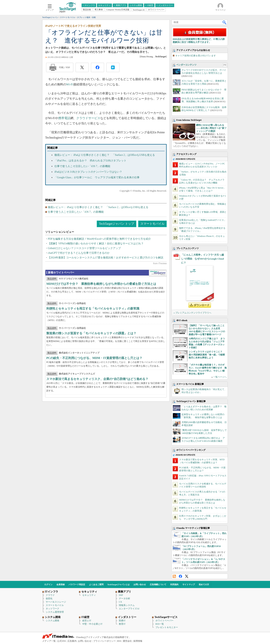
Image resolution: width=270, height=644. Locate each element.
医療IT (122, 621)
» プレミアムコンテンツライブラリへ (192, 313)
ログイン (48, 584)
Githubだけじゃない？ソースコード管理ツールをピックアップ (84, 248)
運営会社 (127, 641)
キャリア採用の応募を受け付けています (196, 56)
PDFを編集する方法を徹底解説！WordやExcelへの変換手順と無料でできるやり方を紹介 (99, 239)
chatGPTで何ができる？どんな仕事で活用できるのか (79, 253)
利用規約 (174, 584)
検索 (225, 22)
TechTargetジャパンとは (119, 584)
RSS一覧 (160, 624)
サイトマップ (189, 584)
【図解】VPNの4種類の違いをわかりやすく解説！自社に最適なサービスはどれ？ (96, 244)
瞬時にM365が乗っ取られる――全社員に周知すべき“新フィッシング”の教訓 (211, 128)
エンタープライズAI (129, 609)
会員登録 (61, 584)
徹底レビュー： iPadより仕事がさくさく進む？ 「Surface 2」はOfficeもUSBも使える (105, 155)
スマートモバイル (152, 224)
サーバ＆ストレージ (56, 602)
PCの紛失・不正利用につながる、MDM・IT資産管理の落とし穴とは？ (94, 358)
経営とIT (87, 621)
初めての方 (204, 584)
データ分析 (124, 598)
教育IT (122, 624)
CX (120, 602)
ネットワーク (52, 609)
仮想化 (49, 598)
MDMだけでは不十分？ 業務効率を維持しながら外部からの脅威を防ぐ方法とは (101, 284)
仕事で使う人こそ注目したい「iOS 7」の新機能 (82, 166)
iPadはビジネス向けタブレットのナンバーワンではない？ (88, 172)
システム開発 (52, 621)
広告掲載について (158, 584)
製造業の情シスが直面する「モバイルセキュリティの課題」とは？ (91, 333)
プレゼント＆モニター (167, 627)
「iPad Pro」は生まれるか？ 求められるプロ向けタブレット (90, 161)
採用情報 (138, 641)
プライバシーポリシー (104, 641)
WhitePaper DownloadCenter (158, 273)
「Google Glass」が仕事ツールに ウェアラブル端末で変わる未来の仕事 (97, 177)
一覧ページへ (220, 377)
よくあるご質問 (96, 584)
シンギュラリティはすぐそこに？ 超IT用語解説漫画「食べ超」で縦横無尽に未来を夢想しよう (207, 355)
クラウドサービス (88, 118)
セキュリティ (89, 595)
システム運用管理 (55, 612)
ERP (121, 595)
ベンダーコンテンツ (186, 65)
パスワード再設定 (77, 584)
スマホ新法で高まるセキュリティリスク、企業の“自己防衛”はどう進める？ (97, 379)
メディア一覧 (49, 641)
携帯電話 (64, 118)
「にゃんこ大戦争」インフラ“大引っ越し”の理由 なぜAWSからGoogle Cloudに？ (202, 259)
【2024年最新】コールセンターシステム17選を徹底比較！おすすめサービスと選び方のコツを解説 (106, 258)
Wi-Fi (70, 84)
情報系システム (127, 605)
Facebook (180, 576)
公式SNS (61, 641)
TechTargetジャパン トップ (117, 224)
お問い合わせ (140, 584)
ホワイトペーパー (164, 621)
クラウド (50, 595)
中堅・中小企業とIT (92, 624)
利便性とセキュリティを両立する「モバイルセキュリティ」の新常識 (93, 309)
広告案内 (72, 641)
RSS (174, 576)
